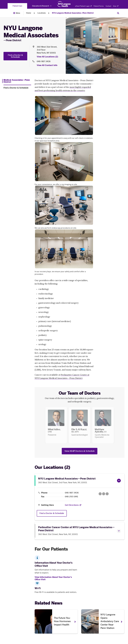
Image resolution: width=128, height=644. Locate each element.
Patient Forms (99, 6)
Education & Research (42, 6)
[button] (119, 481)
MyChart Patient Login (83, 6)
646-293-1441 (71, 497)
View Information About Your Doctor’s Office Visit (53, 578)
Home (29, 13)
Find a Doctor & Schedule (15, 56)
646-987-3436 (72, 493)
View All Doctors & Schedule (80, 451)
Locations (42, 13)
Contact (108, 6)
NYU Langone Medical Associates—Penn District (73, 13)
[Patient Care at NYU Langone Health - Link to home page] (64, 4)
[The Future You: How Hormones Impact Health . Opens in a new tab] (56, 621)
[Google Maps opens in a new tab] (104, 494)
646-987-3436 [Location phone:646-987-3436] (44, 61)
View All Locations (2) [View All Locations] (47, 57)
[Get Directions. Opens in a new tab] (72, 505)
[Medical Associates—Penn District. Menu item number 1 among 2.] (17, 81)
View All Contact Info (47, 65)
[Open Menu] (17, 13)
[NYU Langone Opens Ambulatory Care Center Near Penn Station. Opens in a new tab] (103, 621)
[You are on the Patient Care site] (17, 6)
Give (116, 6)
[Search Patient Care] (118, 13)
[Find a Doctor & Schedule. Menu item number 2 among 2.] (17, 88)
